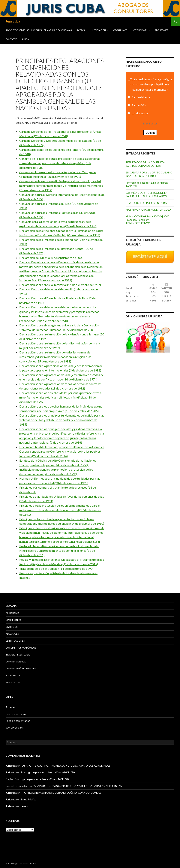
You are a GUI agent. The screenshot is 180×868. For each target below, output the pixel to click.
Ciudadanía (12, 613)
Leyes (24, 806)
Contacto (11, 39)
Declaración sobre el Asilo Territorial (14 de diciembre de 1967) (60, 285)
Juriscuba (13, 21)
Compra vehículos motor (21, 669)
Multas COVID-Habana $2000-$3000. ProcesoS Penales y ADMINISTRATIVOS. (148, 220)
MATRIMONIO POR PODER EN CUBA (148, 210)
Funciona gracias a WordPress (21, 863)
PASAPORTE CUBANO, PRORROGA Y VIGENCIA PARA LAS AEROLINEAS (66, 766)
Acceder (11, 707)
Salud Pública (28, 799)
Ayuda (25, 39)
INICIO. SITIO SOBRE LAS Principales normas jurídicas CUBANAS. (39, 30)
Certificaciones (15, 641)
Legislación (99, 30)
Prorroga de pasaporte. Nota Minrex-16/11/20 (48, 772)
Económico (13, 675)
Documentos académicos (21, 648)
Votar (150, 133)
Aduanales (12, 634)
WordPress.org (15, 727)
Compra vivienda (16, 662)
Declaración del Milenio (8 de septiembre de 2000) (52, 258)
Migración (12, 606)
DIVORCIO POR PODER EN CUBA (146, 203)
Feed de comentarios (18, 721)
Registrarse (162, 30)
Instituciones (140, 30)
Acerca (81, 30)
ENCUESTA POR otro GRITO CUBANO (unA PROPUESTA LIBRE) (149, 174)
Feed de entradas (16, 714)
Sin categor (13, 682)
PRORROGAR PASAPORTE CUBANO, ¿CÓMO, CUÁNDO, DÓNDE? (61, 793)
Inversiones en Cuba (18, 655)
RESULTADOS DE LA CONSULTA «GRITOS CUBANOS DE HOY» (145, 164)
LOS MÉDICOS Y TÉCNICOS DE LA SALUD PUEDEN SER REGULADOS (147, 194)
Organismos (120, 30)
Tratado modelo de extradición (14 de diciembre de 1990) (56, 568)
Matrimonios (13, 620)
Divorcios (12, 627)
